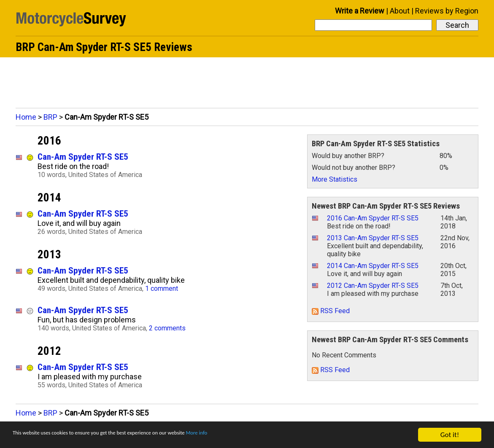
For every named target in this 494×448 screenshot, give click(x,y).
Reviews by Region (447, 11)
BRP (50, 117)
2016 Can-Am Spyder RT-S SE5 (373, 218)
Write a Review (360, 11)
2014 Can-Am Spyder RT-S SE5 (373, 266)
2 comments (167, 328)
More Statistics (335, 179)
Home (26, 117)
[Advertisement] (247, 80)
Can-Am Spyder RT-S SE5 (83, 157)
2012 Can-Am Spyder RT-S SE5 (373, 286)
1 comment (162, 288)
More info (259, 436)
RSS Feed (331, 311)
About (400, 11)
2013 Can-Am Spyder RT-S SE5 (373, 238)
